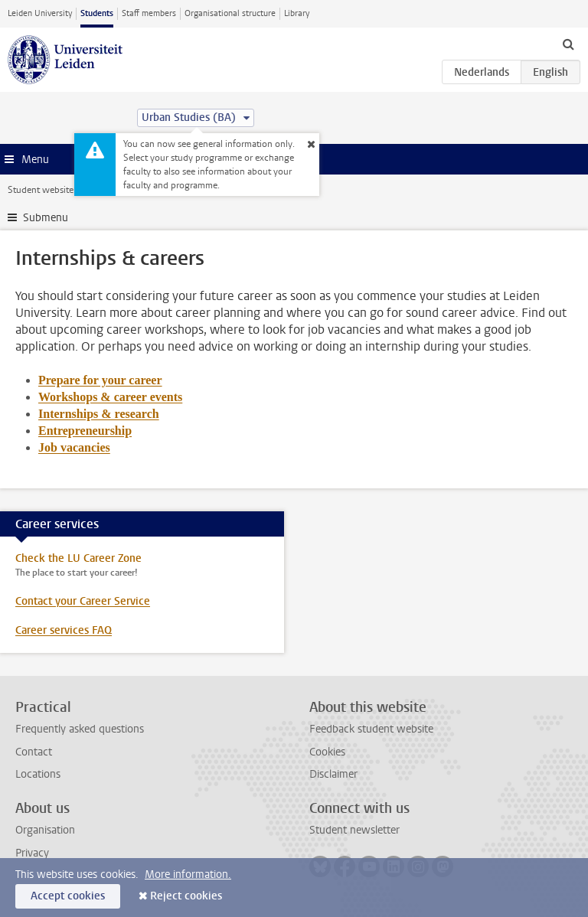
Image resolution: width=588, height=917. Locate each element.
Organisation (45, 830)
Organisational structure (230, 13)
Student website (41, 190)
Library (297, 13)
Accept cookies (68, 896)
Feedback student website (371, 729)
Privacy (32, 853)
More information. (188, 875)
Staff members (149, 13)
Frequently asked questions (80, 729)
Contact (34, 752)
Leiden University (40, 13)
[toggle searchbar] (568, 44)
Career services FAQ (64, 630)
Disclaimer (333, 774)
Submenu (46, 218)
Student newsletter (354, 830)
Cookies (327, 752)
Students (97, 13)
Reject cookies (186, 896)
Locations (38, 774)
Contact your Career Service (83, 601)
